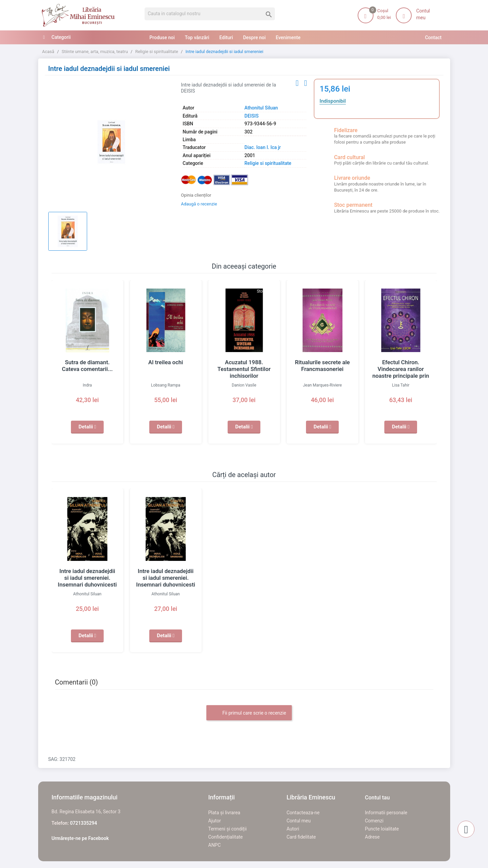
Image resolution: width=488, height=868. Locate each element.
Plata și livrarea (224, 813)
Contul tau (378, 798)
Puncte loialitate (382, 829)
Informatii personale (386, 813)
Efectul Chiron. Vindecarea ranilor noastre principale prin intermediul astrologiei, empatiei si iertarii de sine (401, 376)
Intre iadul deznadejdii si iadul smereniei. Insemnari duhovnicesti (87, 578)
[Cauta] (210, 14)
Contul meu (299, 821)
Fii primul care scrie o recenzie (249, 713)
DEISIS (252, 116)
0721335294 (83, 823)
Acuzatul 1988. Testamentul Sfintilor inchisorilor (244, 369)
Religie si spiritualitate (268, 163)
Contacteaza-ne (303, 813)
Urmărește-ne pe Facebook (80, 838)
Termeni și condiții (228, 829)
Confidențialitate (226, 837)
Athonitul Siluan (261, 108)
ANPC (215, 845)
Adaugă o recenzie (199, 204)
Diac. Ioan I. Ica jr (263, 147)
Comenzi (374, 821)
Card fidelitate (301, 837)
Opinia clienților (196, 195)
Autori (293, 829)
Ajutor (215, 821)
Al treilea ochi (165, 362)
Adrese (373, 837)
